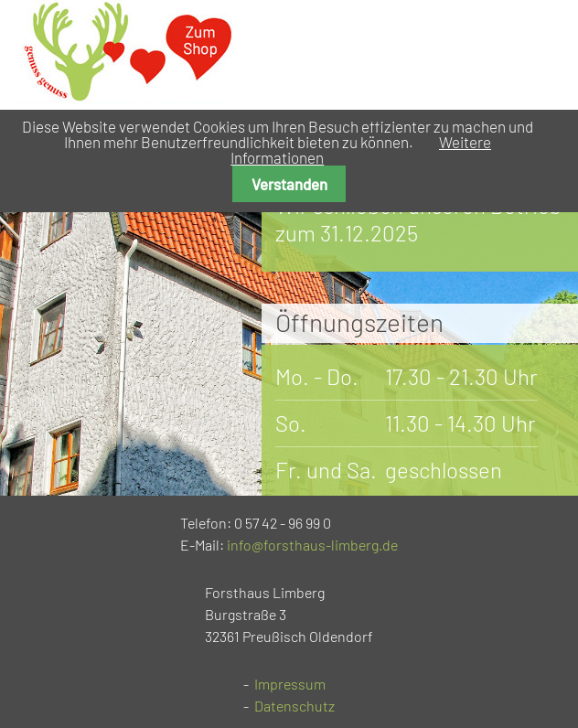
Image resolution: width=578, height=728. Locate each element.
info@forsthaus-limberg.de (312, 545)
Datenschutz (294, 706)
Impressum (290, 684)
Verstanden (289, 184)
